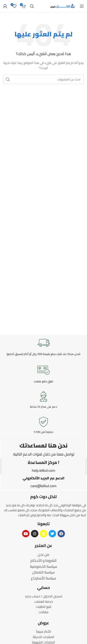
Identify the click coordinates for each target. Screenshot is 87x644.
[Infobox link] (43, 346)
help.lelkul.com (43, 470)
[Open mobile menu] (82, 6)
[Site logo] (63, 6)
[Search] (32, 6)
